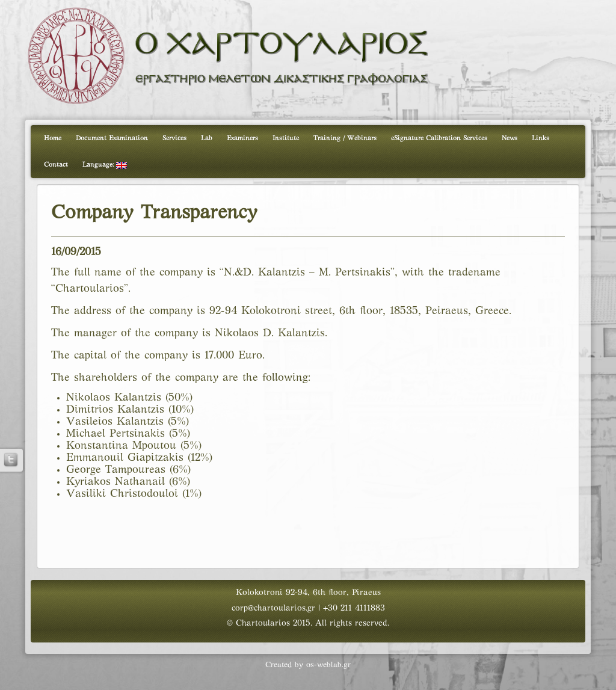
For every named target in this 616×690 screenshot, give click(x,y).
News (510, 138)
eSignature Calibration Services (439, 138)
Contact (56, 165)
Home (53, 138)
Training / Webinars (345, 138)
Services (174, 138)
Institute (286, 138)
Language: (105, 165)
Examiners (242, 138)
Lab (207, 138)
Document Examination (112, 138)
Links (541, 138)
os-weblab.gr (328, 665)
